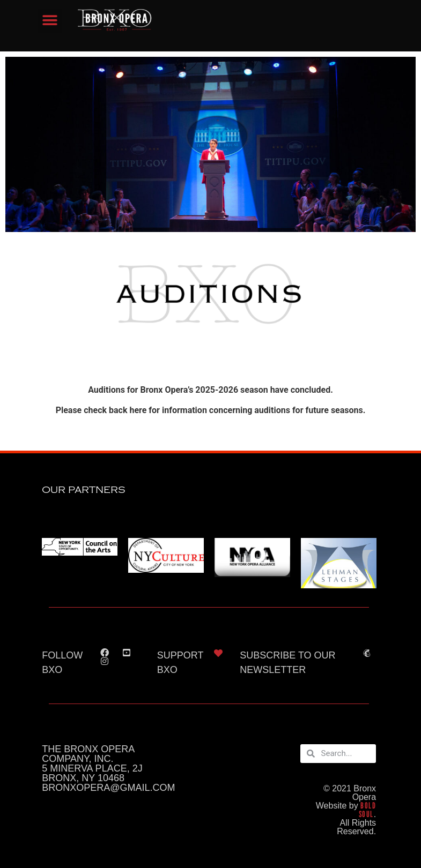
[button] (50, 21)
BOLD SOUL (367, 810)
